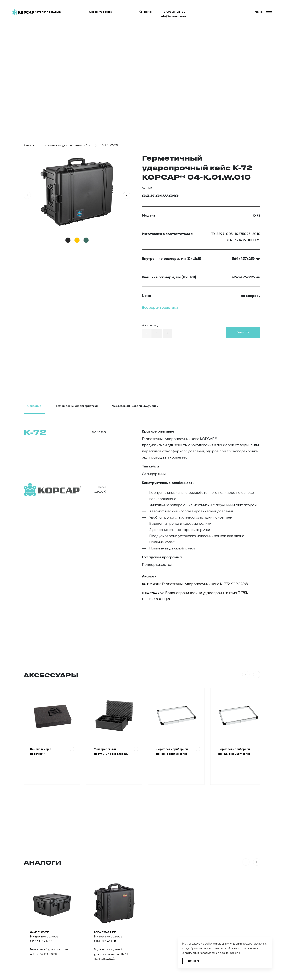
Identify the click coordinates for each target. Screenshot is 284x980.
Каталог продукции (48, 12)
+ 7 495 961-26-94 (173, 12)
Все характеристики (160, 308)
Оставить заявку (101, 12)
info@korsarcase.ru (173, 16)
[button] (27, 195)
